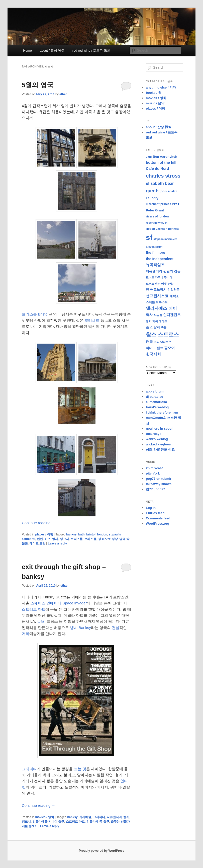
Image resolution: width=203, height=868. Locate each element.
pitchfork (153, 473)
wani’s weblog (157, 439)
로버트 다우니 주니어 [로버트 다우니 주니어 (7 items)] (159, 277)
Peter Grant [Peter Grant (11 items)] (155, 210)
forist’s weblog (157, 407)
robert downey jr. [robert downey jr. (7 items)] (157, 223)
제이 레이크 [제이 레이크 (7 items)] (160, 321)
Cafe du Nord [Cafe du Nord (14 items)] (157, 169)
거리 (26, 634)
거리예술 (85, 817)
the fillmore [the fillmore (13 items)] (156, 253)
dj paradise (155, 397)
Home (27, 51)
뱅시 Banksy (81, 628)
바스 (48, 539)
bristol (91, 534)
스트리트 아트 (34, 609)
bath (81, 534)
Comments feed (158, 518)
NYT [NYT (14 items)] (176, 204)
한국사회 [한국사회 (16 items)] (153, 354)
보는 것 (80, 769)
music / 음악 (155, 103)
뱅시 (55, 539)
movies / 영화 (44, 817)
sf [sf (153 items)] (149, 237)
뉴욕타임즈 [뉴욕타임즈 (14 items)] (155, 265)
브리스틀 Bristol (35, 314)
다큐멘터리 (114, 817)
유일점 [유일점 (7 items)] (158, 315)
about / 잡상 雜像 (52, 51)
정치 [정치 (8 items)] (149, 321)
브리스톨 (77, 539)
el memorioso (157, 402)
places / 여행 (44, 534)
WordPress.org (158, 524)
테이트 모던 (37, 543)
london (102, 534)
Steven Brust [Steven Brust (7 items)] (154, 247)
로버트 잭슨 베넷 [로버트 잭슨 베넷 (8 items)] (156, 284)
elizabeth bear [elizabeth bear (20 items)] (160, 183)
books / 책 (154, 93)
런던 (40, 539)
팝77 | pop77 (156, 489)
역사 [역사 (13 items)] (149, 315)
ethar (63, 94)
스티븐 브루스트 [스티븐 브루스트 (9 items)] (157, 302)
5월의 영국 (38, 85)
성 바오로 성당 (108, 539)
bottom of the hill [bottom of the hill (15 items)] (161, 162)
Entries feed (155, 513)
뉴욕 (41, 621)
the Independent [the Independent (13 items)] (160, 259)
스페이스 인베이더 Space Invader (59, 603)
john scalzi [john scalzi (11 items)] (168, 191)
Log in (151, 508)
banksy (71, 534)
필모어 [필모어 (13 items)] (169, 348)
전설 (116, 628)
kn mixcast (154, 468)
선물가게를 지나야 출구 (48, 822)
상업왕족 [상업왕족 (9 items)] (173, 290)
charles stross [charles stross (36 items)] (163, 176)
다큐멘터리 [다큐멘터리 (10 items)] (154, 271)
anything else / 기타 (161, 87)
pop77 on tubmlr (159, 479)
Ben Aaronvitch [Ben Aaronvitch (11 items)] (165, 157)
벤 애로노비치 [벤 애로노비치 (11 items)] (156, 290)
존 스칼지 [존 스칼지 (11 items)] (153, 327)
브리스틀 (90, 539)
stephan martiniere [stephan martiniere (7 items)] (165, 239)
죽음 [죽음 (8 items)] (164, 327)
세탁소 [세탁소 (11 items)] (174, 296)
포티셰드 (92, 320)
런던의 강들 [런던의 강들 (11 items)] (172, 271)
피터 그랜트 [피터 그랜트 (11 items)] (155, 348)
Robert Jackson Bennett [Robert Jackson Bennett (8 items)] (162, 229)
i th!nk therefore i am (162, 412)
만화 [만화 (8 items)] (171, 284)
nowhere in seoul (159, 428)
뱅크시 (64, 539)
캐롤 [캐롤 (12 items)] (149, 342)
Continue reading (38, 523)
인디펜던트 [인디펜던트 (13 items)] (172, 315)
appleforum (155, 391)
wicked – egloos (158, 444)
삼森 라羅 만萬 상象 (160, 450)
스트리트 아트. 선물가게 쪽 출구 (88, 822)
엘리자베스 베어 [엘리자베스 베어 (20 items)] (161, 308)
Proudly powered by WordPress (101, 851)
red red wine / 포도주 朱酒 (91, 51)
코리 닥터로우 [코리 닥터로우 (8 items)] (163, 342)
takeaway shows (159, 484)
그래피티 (29, 769)
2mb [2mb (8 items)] (149, 157)
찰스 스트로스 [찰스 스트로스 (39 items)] (162, 334)
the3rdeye (154, 434)
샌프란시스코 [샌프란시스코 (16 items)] (157, 296)
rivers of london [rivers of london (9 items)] (157, 216)
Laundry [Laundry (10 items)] (152, 198)
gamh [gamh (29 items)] (152, 191)
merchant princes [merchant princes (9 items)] (159, 204)
